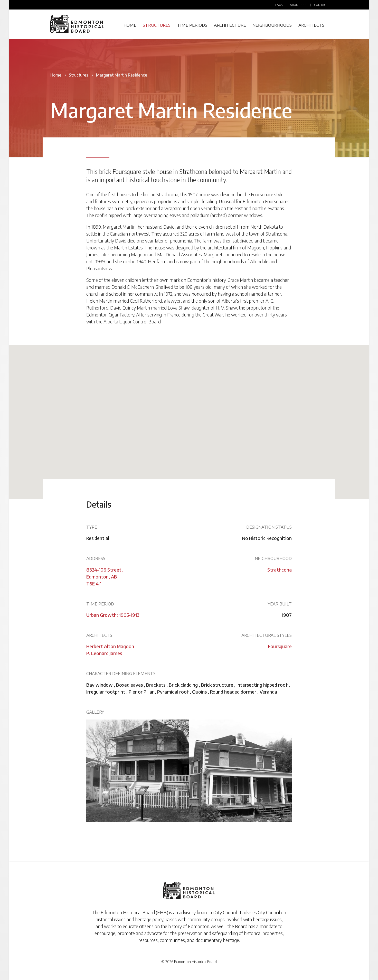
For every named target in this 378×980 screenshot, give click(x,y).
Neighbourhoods (272, 25)
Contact (321, 5)
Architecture (230, 25)
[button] (189, 417)
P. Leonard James (104, 653)
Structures (157, 25)
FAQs (279, 5)
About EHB (298, 5)
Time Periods (192, 25)
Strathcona (280, 570)
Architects (311, 25)
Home (130, 25)
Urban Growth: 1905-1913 (113, 615)
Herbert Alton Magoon (110, 646)
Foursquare (280, 646)
